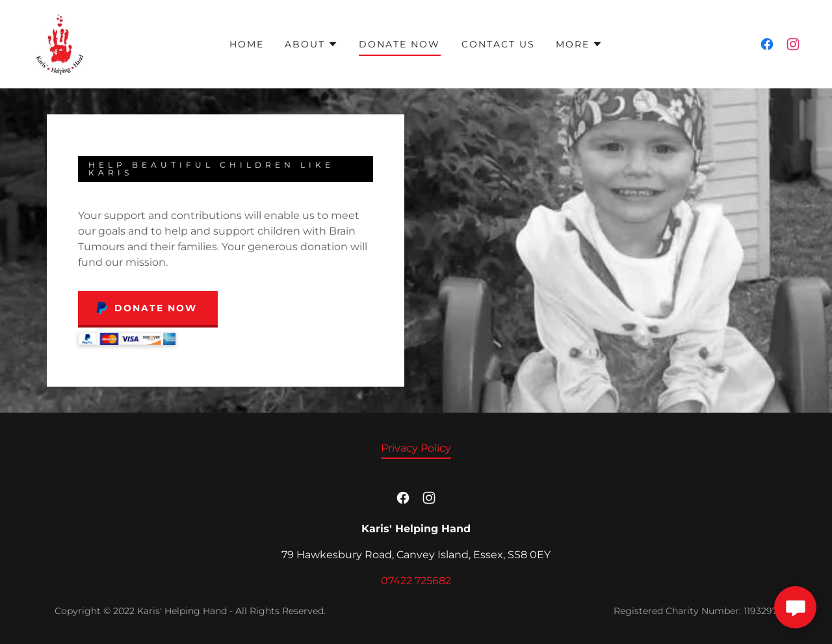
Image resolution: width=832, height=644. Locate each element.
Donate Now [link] (399, 44)
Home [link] (247, 44)
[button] (311, 44)
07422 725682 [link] (416, 581)
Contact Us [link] (498, 44)
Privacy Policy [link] (416, 448)
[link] (60, 43)
